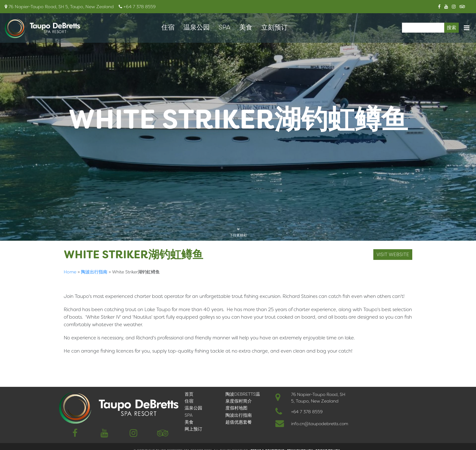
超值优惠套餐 (239, 422)
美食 (246, 27)
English (73, 364)
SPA (224, 27)
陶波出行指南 (94, 272)
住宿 (168, 27)
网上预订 (193, 429)
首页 (189, 394)
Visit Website (393, 255)
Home (70, 272)
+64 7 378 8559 (307, 412)
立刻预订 (274, 27)
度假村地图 (236, 408)
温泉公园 (197, 27)
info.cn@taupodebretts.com (320, 424)
